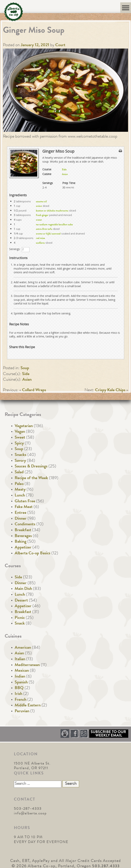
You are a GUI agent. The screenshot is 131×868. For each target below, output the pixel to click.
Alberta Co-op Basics (33, 554)
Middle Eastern (28, 706)
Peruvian (22, 711)
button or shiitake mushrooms (52, 211)
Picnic (20, 618)
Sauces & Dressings (31, 467)
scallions (40, 243)
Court (60, 45)
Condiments (25, 525)
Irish (18, 694)
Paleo (19, 484)
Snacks (20, 455)
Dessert (21, 601)
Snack (20, 624)
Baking (20, 542)
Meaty (20, 490)
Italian (20, 659)
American (23, 648)
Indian (20, 677)
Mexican (22, 671)
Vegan (20, 432)
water (39, 220)
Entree (20, 513)
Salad (19, 472)
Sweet (20, 438)
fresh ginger (42, 215)
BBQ (19, 688)
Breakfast (23, 530)
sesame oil (41, 202)
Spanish (21, 683)
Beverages (23, 536)
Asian (65, 174)
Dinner (21, 519)
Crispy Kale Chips (110, 390)
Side (64, 170)
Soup (25, 368)
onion (39, 206)
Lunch (20, 496)
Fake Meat (24, 507)
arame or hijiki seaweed (48, 234)
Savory (20, 461)
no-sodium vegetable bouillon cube (54, 225)
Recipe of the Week (31, 478)
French (20, 700)
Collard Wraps (34, 390)
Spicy (19, 444)
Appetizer (23, 548)
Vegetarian (24, 426)
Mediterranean (27, 665)
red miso (41, 238)
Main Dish (23, 589)
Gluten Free (25, 502)
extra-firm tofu (44, 229)
